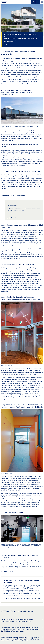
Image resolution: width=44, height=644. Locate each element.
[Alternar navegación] (42, 2)
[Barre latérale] (38, 2)
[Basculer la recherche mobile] (33, 2)
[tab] (22, 620)
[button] (7, 218)
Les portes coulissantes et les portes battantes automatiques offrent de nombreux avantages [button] (22, 620)
